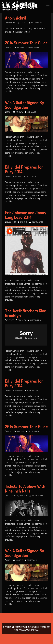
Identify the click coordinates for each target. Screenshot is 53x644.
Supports (11, 320)
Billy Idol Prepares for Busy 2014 (24, 169)
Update (10, 48)
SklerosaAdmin (37, 23)
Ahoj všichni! (15, 18)
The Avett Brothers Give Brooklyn (26, 313)
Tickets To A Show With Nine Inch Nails (25, 489)
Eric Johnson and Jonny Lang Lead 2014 (26, 215)
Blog (9, 222)
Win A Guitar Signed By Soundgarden (25, 105)
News (9, 176)
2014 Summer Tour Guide (26, 43)
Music (9, 112)
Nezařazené (12, 23)
